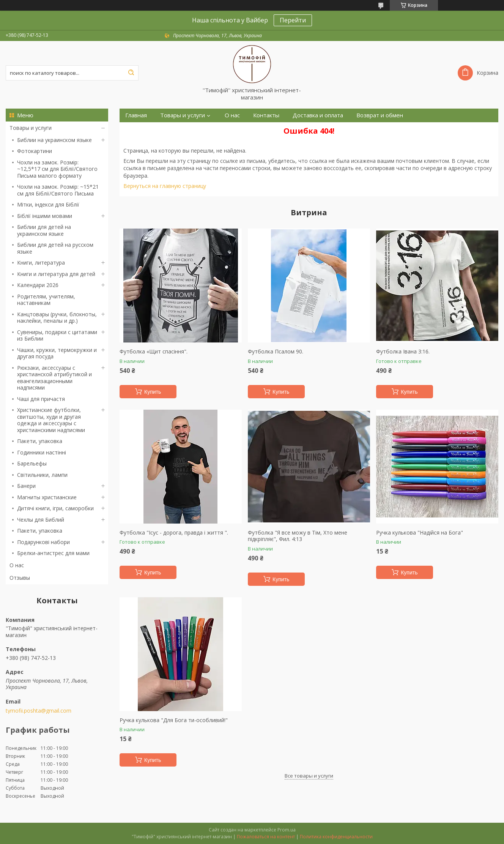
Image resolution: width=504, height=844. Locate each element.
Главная (136, 115)
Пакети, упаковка (40, 441)
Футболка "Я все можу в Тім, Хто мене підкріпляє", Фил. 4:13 (298, 536)
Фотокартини (35, 151)
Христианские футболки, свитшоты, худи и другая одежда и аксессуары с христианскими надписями (51, 420)
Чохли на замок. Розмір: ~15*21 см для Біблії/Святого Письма (58, 190)
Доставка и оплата (318, 115)
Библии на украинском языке (54, 140)
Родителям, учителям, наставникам (46, 300)
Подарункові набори (43, 542)
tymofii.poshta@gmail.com (39, 711)
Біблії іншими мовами (45, 216)
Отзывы (20, 578)
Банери (26, 486)
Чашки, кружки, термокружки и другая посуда (57, 353)
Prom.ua (287, 830)
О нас (17, 565)
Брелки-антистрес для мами (53, 553)
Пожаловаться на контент (266, 837)
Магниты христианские (47, 497)
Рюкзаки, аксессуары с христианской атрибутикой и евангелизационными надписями (54, 378)
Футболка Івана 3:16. (403, 352)
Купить (153, 392)
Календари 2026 (38, 285)
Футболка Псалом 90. (276, 352)
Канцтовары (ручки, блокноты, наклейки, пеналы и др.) (57, 318)
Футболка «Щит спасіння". (154, 352)
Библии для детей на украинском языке (44, 230)
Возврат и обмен (380, 115)
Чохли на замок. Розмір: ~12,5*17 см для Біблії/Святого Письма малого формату (57, 169)
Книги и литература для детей (56, 274)
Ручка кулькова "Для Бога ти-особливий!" (174, 720)
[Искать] (131, 73)
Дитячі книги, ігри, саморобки (55, 508)
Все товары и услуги (309, 776)
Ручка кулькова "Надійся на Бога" (420, 533)
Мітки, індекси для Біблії (48, 204)
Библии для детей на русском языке (55, 248)
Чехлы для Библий (41, 520)
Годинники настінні (42, 452)
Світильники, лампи (42, 475)
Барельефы (32, 463)
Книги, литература (41, 263)
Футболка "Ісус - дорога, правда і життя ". (174, 533)
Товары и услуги (31, 128)
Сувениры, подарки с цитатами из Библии (57, 335)
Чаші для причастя (41, 399)
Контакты (266, 115)
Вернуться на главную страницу (165, 186)
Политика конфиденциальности (336, 837)
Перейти (293, 20)
